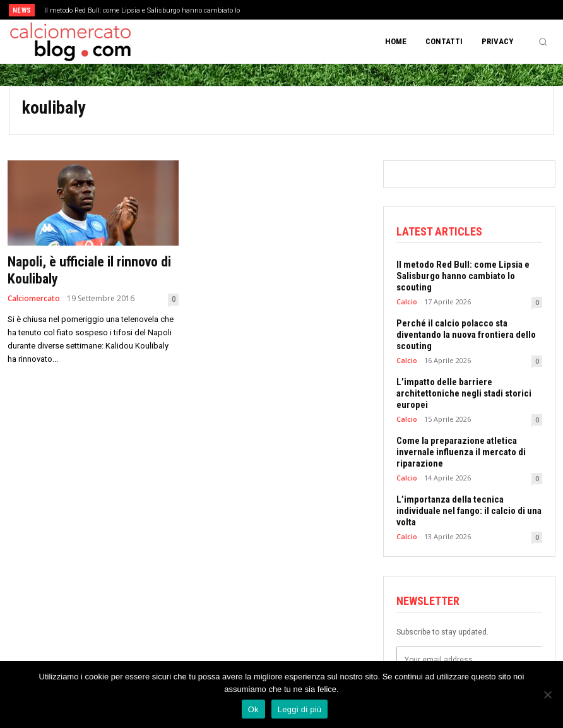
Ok (253, 709)
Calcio (407, 301)
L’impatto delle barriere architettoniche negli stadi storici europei (464, 393)
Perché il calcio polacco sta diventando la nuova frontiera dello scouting (466, 335)
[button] (543, 42)
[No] (547, 695)
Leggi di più (300, 709)
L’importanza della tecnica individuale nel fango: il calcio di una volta (469, 511)
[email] (469, 660)
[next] (311, 10)
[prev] (291, 10)
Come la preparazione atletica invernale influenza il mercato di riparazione (461, 452)
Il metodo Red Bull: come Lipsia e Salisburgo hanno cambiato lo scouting (463, 276)
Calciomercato (34, 299)
